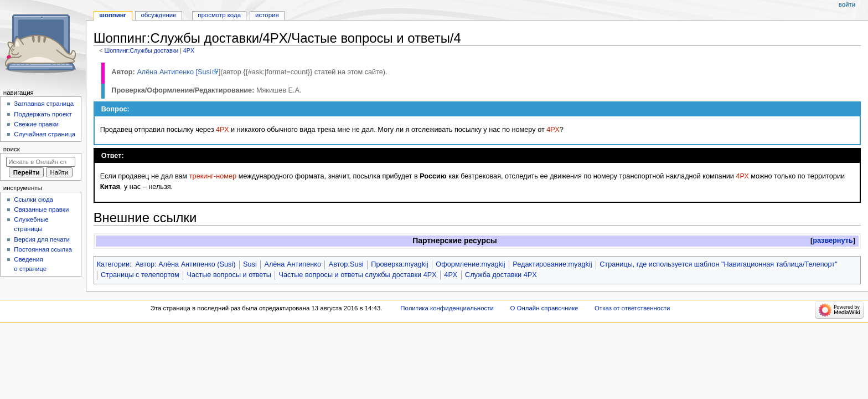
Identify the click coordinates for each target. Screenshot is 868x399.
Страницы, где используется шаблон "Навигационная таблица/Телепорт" (718, 264)
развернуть (833, 241)
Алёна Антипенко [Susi (174, 72)
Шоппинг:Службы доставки (141, 50)
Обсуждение (158, 15)
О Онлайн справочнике (544, 308)
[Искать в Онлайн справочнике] (41, 162)
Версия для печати (42, 239)
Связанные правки (41, 209)
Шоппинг (113, 15)
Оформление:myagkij (470, 264)
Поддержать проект (43, 114)
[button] (833, 241)
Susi (250, 264)
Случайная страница (45, 134)
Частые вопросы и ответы (229, 275)
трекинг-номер (213, 176)
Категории (113, 264)
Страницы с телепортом (140, 275)
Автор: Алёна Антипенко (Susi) (185, 264)
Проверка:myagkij (399, 264)
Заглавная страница (44, 104)
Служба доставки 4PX (501, 275)
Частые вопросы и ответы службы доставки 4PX (358, 275)
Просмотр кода (219, 15)
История (267, 15)
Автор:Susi (346, 264)
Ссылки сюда (33, 199)
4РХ (222, 130)
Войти (847, 4)
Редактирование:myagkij (552, 264)
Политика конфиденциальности (447, 308)
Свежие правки (36, 124)
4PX (189, 50)
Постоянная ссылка (43, 249)
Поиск (12, 149)
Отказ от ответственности (632, 308)
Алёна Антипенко (293, 264)
